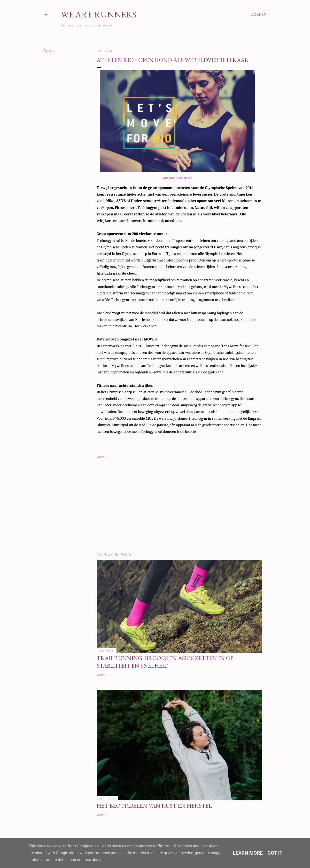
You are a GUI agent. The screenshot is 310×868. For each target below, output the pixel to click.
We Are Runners (99, 14)
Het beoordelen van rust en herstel (154, 806)
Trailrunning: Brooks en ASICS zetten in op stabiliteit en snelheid (165, 662)
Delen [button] (48, 51)
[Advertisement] (179, 506)
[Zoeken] (259, 15)
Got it (275, 853)
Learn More (248, 853)
